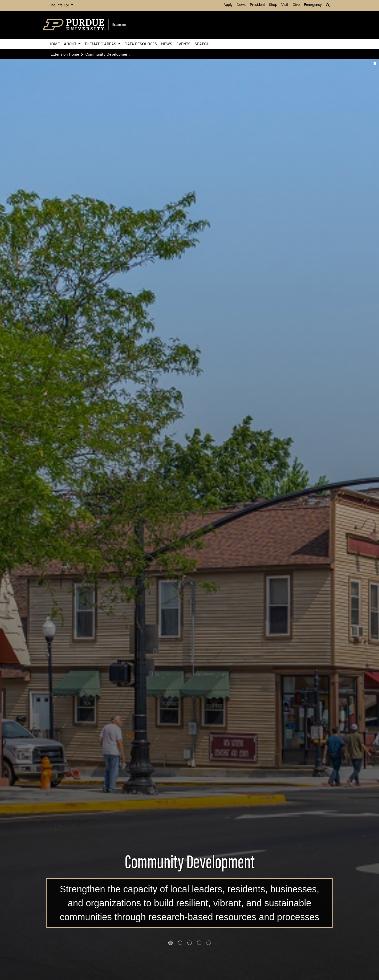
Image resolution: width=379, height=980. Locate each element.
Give (296, 5)
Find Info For (59, 6)
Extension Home (65, 54)
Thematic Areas (101, 44)
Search (202, 44)
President (257, 5)
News (241, 5)
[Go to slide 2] (180, 943)
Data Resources (141, 44)
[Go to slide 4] (199, 943)
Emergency (313, 5)
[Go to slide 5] (209, 943)
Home (54, 44)
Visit (285, 5)
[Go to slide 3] (190, 943)
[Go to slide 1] (171, 943)
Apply (228, 5)
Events (183, 44)
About (71, 44)
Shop (273, 5)
